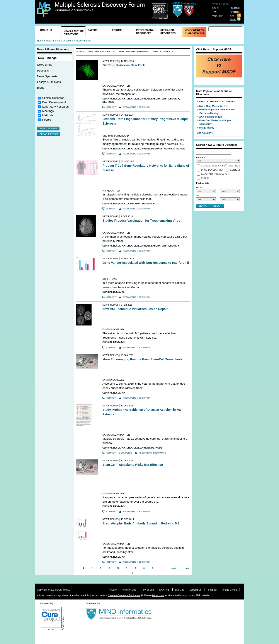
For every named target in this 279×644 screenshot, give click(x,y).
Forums (117, 30)
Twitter (233, 20)
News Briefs (45, 65)
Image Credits (230, 590)
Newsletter (235, 12)
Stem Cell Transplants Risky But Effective (133, 465)
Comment (111, 107)
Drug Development (54, 102)
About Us (46, 30)
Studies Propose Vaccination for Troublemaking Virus (141, 221)
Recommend (130, 107)
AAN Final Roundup (211, 117)
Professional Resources (146, 32)
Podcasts (43, 71)
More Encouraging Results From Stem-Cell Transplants (142, 359)
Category (201, 157)
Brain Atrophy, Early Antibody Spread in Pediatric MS (141, 523)
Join (214, 12)
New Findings (83, 41)
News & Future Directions (74, 33)
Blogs (41, 88)
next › (174, 568)
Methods (48, 115)
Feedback (235, 8)
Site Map (179, 590)
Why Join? (218, 16)
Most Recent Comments (134, 52)
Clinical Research (53, 98)
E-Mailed (230, 101)
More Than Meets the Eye (214, 106)
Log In (215, 8)
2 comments (126, 453)
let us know (158, 595)
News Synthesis (47, 76)
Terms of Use (129, 590)
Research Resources (168, 32)
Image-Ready (207, 128)
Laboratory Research (55, 107)
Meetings (48, 111)
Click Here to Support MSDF (194, 32)
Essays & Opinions (49, 82)
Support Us (195, 590)
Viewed (201, 101)
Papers (93, 30)
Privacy (113, 590)
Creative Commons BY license (124, 595)
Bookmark (145, 107)
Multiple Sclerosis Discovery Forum (100, 7)
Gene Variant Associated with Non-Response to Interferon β (146, 263)
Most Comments (163, 52)
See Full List (205, 133)
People (47, 120)
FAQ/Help (164, 590)
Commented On (215, 101)
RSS (232, 16)
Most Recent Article (101, 52)
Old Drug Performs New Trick (124, 65)
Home (40, 41)
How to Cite (148, 590)
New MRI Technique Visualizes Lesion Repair (135, 309)
